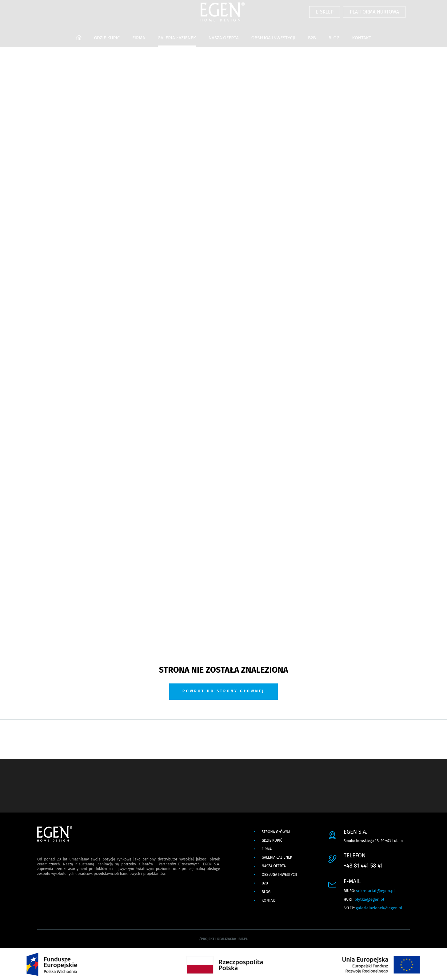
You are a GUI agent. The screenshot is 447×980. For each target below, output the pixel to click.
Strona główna (276, 832)
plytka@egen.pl (369, 899)
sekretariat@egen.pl (375, 891)
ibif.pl (243, 939)
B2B (312, 42)
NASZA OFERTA (224, 42)
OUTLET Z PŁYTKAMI (257, 59)
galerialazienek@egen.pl (379, 908)
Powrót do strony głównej (223, 691)
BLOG (334, 42)
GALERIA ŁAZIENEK (177, 42)
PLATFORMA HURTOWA (374, 17)
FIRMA (139, 42)
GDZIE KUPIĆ (107, 42)
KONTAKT (361, 42)
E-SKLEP (325, 17)
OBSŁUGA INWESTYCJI (273, 42)
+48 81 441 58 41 (363, 866)
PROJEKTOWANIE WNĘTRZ (196, 59)
